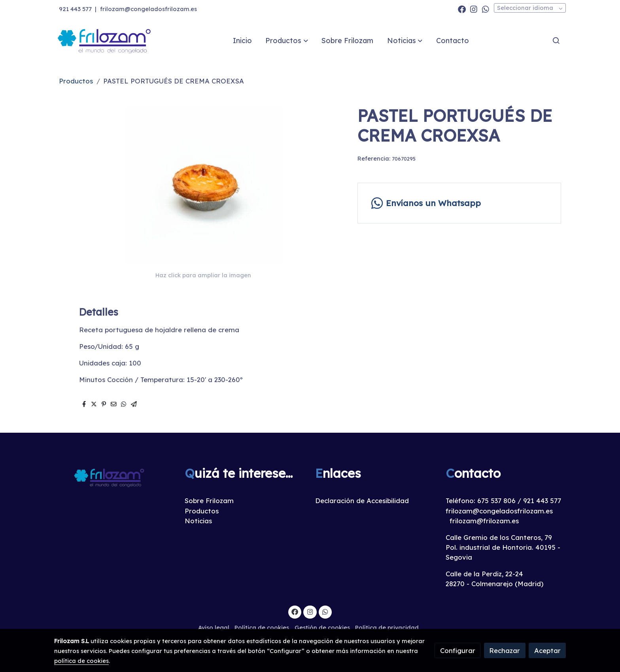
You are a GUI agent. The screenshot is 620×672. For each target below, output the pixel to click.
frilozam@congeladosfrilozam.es (148, 9)
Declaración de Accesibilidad (362, 501)
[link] (105, 41)
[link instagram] (474, 9)
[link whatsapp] (486, 9)
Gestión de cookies (322, 628)
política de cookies (81, 661)
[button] (287, 40)
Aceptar (547, 650)
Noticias (198, 521)
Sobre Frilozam (209, 501)
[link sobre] (114, 477)
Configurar (458, 650)
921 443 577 (75, 9)
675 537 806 (496, 501)
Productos (76, 81)
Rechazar (505, 650)
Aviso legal (214, 628)
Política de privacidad (387, 628)
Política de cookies (262, 628)
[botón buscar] (556, 40)
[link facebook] (462, 9)
